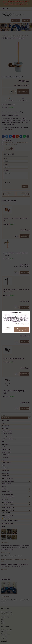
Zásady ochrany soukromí (22, 324)
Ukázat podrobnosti (8, 328)
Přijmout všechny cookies (21, 330)
